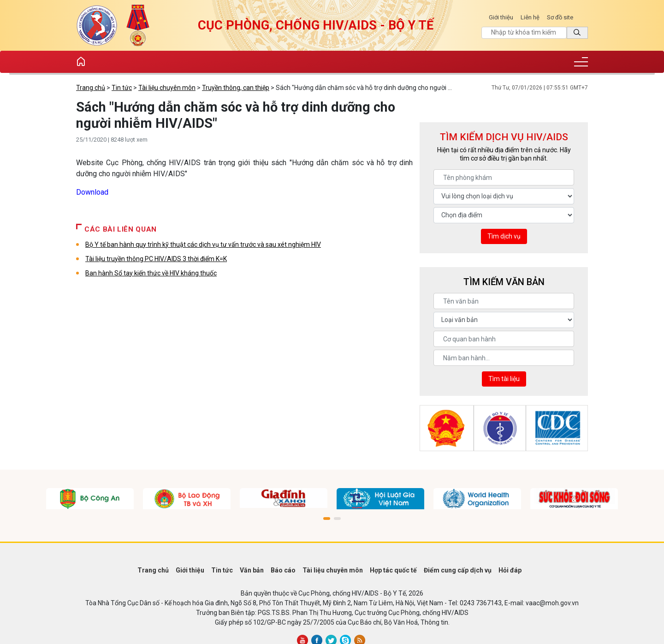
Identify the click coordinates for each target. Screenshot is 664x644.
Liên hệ (530, 17)
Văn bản (252, 570)
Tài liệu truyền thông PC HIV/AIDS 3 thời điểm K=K (156, 259)
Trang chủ (91, 88)
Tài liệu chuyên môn (167, 88)
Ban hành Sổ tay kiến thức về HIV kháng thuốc (151, 273)
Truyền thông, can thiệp (236, 88)
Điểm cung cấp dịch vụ (458, 570)
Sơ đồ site (560, 17)
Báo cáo (283, 570)
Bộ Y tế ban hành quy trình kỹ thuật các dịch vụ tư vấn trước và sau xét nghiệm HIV (203, 244)
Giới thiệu (501, 17)
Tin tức (122, 88)
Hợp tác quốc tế (393, 570)
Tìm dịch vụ (504, 236)
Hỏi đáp (510, 570)
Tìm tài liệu (504, 379)
